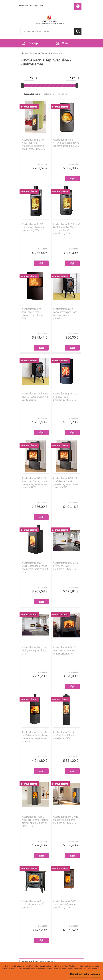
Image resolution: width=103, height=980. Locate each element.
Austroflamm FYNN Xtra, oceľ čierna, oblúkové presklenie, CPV (33, 314)
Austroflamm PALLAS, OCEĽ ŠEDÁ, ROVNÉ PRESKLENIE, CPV (65, 651)
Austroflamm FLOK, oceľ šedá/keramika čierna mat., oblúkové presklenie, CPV (66, 229)
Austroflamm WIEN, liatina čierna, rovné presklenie (33, 904)
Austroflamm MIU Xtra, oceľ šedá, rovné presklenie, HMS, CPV (66, 566)
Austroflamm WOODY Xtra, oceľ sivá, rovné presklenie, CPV (65, 904)
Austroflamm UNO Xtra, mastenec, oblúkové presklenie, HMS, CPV (66, 820)
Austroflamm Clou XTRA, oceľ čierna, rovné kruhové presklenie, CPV (66, 143)
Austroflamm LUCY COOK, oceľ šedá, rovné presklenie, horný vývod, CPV (35, 567)
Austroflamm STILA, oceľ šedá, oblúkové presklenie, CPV (64, 735)
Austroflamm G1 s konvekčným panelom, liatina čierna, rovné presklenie (65, 314)
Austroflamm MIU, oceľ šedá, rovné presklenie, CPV (35, 651)
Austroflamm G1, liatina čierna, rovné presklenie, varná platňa (35, 397)
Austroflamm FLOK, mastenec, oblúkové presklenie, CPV (33, 227)
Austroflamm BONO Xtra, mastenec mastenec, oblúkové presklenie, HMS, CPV (34, 144)
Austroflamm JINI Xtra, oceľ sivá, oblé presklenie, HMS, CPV (65, 397)
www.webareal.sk (48, 961)
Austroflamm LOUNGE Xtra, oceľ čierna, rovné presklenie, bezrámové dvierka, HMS (34, 483)
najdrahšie (62, 94)
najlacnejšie (49, 94)
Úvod (24, 53)
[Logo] (50, 18)
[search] (78, 31)
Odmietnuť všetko (80, 974)
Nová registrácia (37, 5)
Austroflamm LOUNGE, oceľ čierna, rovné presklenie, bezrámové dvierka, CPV (66, 483)
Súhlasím (96, 974)
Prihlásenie (23, 5)
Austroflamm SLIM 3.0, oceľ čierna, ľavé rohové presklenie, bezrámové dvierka (35, 737)
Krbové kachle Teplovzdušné (40, 53)
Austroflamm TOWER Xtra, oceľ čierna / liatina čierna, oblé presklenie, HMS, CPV (35, 821)
